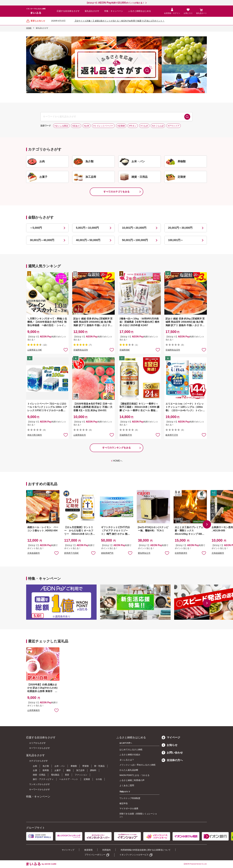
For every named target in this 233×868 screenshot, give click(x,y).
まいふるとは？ (127, 760)
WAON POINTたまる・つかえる (134, 775)
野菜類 (86, 766)
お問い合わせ (172, 753)
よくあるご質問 (127, 785)
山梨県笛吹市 (80, 435)
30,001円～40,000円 (42, 240)
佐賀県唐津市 (181, 553)
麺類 (69, 770)
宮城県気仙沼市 (81, 350)
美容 (67, 775)
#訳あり (76, 126)
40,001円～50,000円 (88, 240)
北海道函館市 (34, 553)
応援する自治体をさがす (68, 11)
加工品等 (80, 770)
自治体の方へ (172, 760)
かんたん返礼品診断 (129, 770)
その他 (99, 779)
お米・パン (60, 766)
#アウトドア (174, 126)
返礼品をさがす (92, 11)
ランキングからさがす (40, 784)
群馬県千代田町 (71, 553)
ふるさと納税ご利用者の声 (132, 780)
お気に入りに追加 (56, 553)
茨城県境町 (125, 350)
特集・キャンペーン (114, 11)
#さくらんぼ (158, 126)
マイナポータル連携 (129, 808)
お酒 (35, 770)
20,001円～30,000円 (180, 228)
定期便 (87, 779)
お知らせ (170, 745)
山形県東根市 (34, 710)
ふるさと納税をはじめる (140, 11)
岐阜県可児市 (172, 435)
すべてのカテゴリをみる (116, 192)
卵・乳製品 (99, 766)
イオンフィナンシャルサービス (134, 855)
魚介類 (46, 766)
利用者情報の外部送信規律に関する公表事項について (146, 850)
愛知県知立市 (144, 553)
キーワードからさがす (40, 748)
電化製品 (55, 775)
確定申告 (124, 803)
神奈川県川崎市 (35, 435)
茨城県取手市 (126, 435)
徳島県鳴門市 (107, 553)
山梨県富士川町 (35, 350)
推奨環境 (88, 850)
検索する (187, 117)
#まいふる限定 (61, 126)
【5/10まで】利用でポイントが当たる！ (115, 3)
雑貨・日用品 (39, 775)
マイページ (171, 737)
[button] (207, 524)
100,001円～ (176, 240)
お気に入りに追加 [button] (66, 350)
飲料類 (46, 770)
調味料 (93, 770)
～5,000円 (36, 228)
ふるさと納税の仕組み (130, 755)
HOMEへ (118, 461)
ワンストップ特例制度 (130, 798)
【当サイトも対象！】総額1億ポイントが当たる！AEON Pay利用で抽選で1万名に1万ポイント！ (119, 21)
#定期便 (121, 126)
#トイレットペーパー (103, 126)
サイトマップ (68, 850)
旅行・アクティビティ (43, 779)
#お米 (87, 126)
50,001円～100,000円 (135, 240)
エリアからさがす (37, 743)
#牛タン (133, 126)
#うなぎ (144, 126)
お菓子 (58, 770)
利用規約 (107, 850)
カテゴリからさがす (38, 761)
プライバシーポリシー (95, 855)
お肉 (35, 766)
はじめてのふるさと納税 (131, 749)
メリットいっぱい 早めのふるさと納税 (137, 765)
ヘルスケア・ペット (69, 779)
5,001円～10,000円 (87, 228)
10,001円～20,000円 (134, 228)
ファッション (81, 775)
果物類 (74, 766)
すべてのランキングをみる (116, 448)
